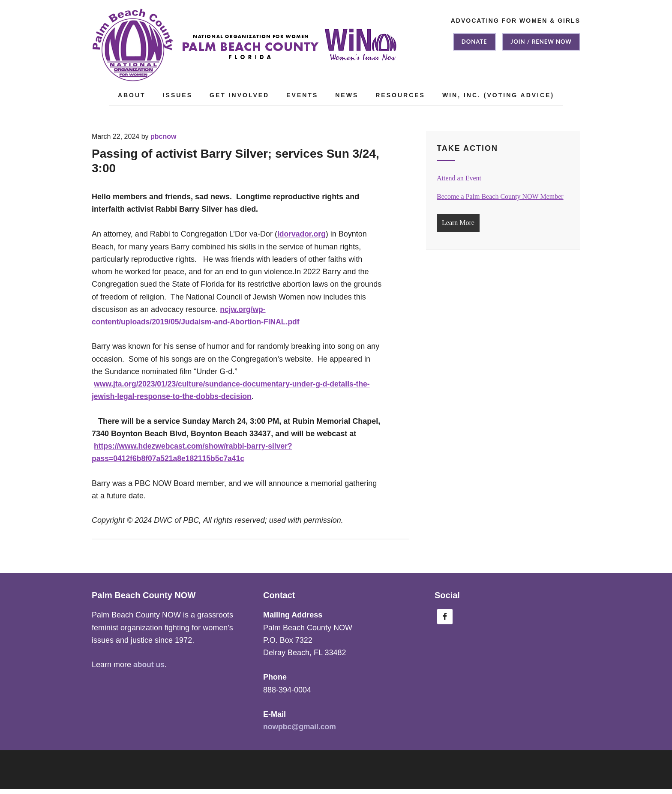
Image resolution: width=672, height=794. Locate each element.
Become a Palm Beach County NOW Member (500, 202)
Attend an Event (459, 183)
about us (149, 670)
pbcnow (163, 142)
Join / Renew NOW (541, 42)
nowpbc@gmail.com (301, 732)
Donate (474, 42)
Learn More (458, 228)
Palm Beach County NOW (246, 49)
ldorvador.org (302, 239)
